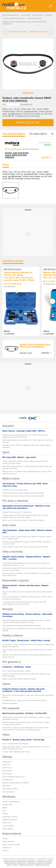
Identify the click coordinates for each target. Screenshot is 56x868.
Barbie (5, 808)
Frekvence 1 (7, 848)
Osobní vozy (7, 768)
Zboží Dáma (7, 771)
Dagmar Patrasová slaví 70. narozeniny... (17, 512)
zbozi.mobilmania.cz (10, 15)
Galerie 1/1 (28, 93)
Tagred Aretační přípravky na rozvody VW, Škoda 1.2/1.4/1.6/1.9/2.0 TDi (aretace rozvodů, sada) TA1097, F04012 (19, 276)
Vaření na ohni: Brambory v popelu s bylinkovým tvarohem (24, 520)
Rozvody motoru (34, 18)
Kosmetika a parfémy (10, 817)
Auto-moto (25, 15)
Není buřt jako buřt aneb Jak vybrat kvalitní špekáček (22, 626)
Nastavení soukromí (26, 865)
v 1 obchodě (9, 333)
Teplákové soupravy (10, 820)
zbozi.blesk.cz (7, 774)
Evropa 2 (6, 851)
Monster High (7, 805)
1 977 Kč (45, 157)
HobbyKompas (8, 780)
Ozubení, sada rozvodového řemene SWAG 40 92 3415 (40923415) (17, 155)
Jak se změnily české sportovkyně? (15, 744)
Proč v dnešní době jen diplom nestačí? (17, 671)
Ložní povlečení (8, 826)
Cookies (15, 865)
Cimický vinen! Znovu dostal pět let (15, 490)
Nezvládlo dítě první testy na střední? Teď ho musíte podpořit (25, 700)
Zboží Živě (6, 765)
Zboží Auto (6, 786)
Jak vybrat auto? (8, 792)
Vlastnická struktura (42, 865)
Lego (4, 811)
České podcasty (8, 841)
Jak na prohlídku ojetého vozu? (14, 777)
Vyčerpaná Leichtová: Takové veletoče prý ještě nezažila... (24, 493)
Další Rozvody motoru (12, 269)
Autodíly (49, 15)
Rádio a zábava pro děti (11, 845)
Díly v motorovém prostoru (15, 18)
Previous (4, 301)
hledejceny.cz (7, 762)
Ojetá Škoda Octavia (10, 789)
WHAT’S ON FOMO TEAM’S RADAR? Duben (19, 679)
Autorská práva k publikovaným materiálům (19, 861)
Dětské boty (7, 823)
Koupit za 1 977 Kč (28, 123)
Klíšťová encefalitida (10, 703)
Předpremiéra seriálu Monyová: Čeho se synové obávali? (23, 496)
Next (53, 301)
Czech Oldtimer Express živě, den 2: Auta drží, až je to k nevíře (25, 547)
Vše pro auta (38, 15)
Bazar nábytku (8, 829)
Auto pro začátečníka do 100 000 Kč (16, 783)
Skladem (48, 145)
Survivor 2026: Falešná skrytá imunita (16, 752)
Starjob (5, 838)
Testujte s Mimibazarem (11, 802)
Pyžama (5, 814)
